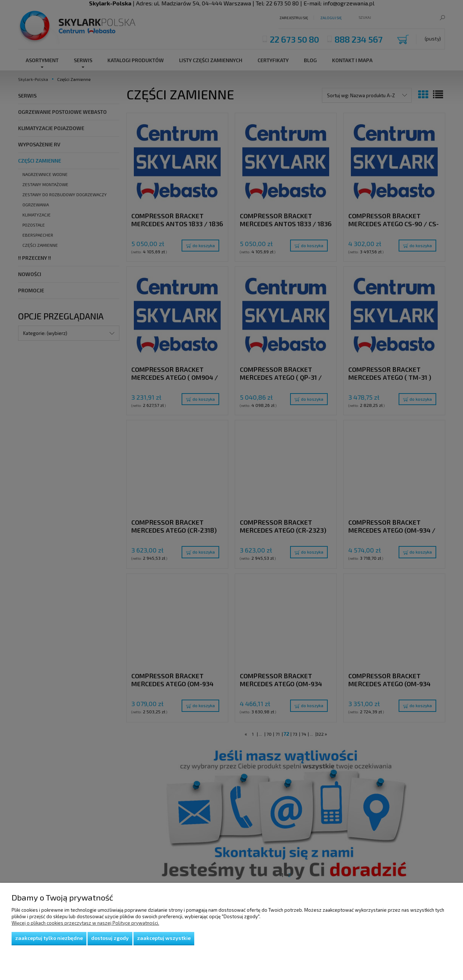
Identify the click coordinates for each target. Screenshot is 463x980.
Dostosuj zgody (110, 938)
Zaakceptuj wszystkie (164, 938)
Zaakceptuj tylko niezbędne (49, 938)
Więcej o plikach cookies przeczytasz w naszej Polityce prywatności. (85, 923)
